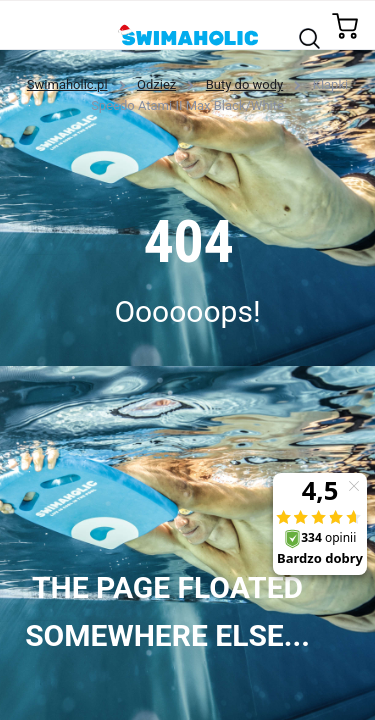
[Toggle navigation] (26, 24)
